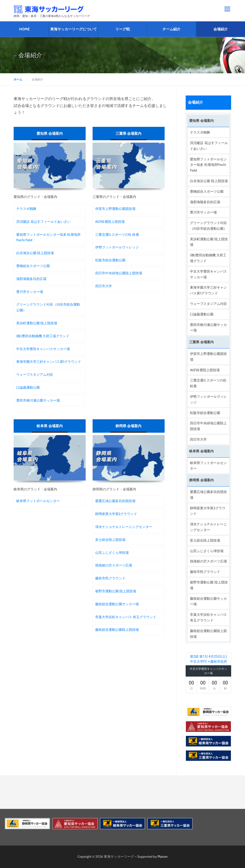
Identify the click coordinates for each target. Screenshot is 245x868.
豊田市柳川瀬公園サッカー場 (38, 400)
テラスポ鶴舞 (26, 209)
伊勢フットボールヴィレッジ (117, 247)
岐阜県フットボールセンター (38, 501)
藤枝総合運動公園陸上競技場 (117, 630)
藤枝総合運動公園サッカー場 (117, 604)
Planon (163, 857)
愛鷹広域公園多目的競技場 (115, 501)
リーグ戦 (122, 29)
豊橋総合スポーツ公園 (33, 266)
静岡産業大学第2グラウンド (116, 514)
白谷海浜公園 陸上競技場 (35, 253)
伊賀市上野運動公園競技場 (115, 209)
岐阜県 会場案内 (50, 426)
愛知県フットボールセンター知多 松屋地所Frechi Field (48, 237)
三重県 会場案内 (128, 133)
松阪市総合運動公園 (110, 260)
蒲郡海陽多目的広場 (31, 279)
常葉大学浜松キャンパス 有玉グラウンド (126, 617)
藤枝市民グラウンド (110, 578)
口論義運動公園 (28, 387)
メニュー (227, 9)
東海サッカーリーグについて (74, 29)
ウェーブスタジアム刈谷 (35, 375)
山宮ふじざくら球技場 (112, 553)
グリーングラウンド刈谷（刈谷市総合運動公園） (48, 307)
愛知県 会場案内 (50, 133)
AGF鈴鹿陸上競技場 (110, 222)
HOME (24, 29)
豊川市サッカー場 (30, 292)
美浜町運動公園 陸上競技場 (37, 323)
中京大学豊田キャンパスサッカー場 (43, 349)
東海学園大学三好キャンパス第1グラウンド (49, 362)
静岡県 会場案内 (128, 426)
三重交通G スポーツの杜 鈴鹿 (117, 235)
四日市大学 (104, 286)
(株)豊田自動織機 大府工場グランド (43, 336)
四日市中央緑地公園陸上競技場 (119, 273)
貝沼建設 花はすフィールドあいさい (43, 222)
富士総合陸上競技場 (110, 540)
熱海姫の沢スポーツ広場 (114, 565)
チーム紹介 (171, 29)
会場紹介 (221, 29)
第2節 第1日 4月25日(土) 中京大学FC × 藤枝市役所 (209, 659)
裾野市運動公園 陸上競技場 (116, 591)
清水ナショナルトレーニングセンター (124, 527)
